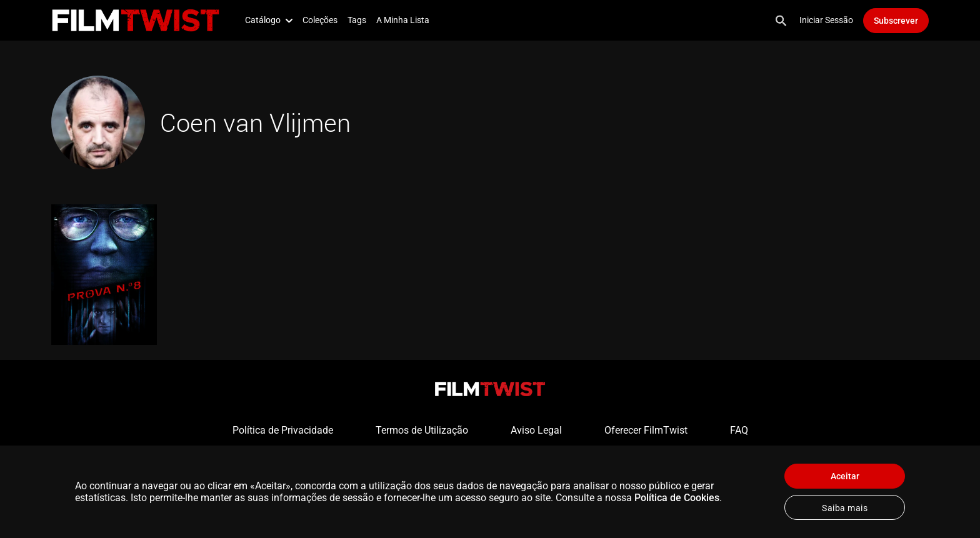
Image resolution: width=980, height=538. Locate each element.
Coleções (320, 20)
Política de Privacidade (283, 430)
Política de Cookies (677, 498)
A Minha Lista (403, 20)
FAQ (739, 430)
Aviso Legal (536, 430)
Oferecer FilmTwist (646, 430)
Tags (357, 20)
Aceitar (845, 476)
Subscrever (896, 21)
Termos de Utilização (422, 430)
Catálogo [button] (269, 20)
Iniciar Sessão (826, 20)
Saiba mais (845, 508)
